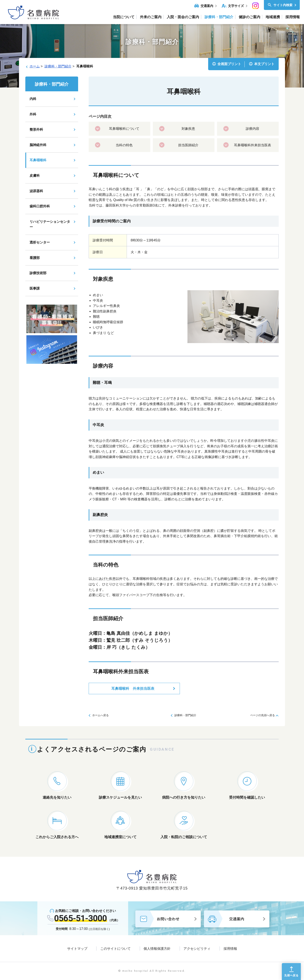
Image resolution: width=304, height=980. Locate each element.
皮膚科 (35, 176)
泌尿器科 (36, 191)
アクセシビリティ (197, 949)
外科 (33, 114)
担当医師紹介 (188, 145)
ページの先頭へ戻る (263, 715)
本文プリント (264, 64)
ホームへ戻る (100, 715)
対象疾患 (188, 129)
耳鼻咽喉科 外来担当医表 (133, 689)
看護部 (35, 258)
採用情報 (230, 949)
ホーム (35, 66)
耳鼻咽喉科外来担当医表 (252, 145)
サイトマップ (77, 949)
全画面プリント (229, 64)
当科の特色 (124, 145)
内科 (33, 99)
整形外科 (36, 129)
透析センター (40, 242)
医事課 (35, 288)
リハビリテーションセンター (50, 224)
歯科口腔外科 (40, 206)
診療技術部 (38, 273)
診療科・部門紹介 (58, 66)
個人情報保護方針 (157, 949)
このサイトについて (115, 949)
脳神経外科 (38, 145)
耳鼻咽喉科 (38, 160)
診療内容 (252, 129)
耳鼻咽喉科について (124, 129)
